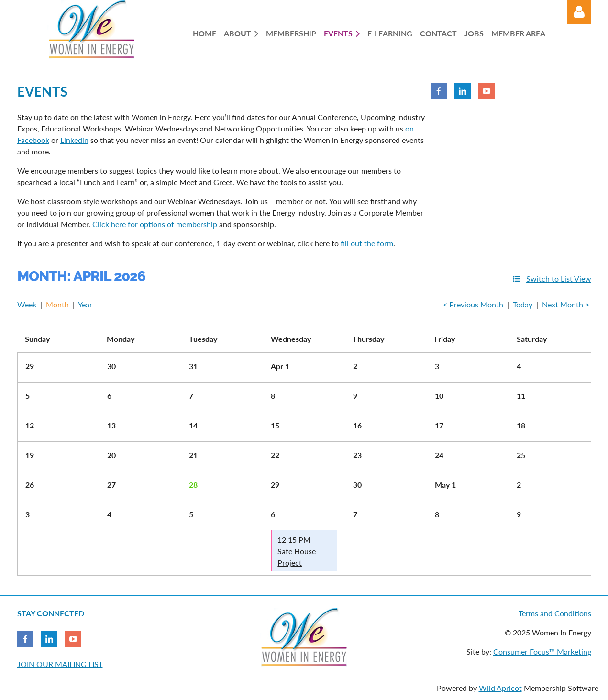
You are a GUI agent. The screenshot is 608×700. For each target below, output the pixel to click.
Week (27, 304)
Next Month (563, 304)
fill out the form (367, 243)
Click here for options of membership (155, 224)
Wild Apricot (500, 688)
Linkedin (74, 140)
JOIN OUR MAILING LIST (60, 664)
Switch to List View (559, 279)
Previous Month (476, 304)
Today (523, 304)
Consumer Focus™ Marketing (542, 651)
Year (85, 304)
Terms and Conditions (555, 613)
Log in (579, 12)
